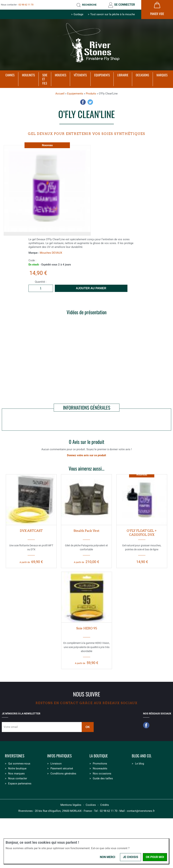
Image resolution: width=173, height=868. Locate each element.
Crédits (105, 805)
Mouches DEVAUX (51, 253)
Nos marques (16, 774)
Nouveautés (100, 768)
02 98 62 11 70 (26, 5)
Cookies (91, 805)
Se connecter (125, 5)
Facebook (83, 102)
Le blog (140, 764)
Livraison (56, 764)
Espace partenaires (20, 784)
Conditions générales (63, 774)
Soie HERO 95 (87, 628)
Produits (91, 94)
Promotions (100, 764)
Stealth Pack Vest (86, 531)
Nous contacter (18, 778)
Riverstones (15, 756)
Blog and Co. (142, 756)
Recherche (89, 5)
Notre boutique (17, 768)
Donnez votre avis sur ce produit (86, 455)
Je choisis (131, 857)
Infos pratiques (59, 756)
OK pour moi (155, 857)
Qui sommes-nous (19, 764)
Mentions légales (71, 805)
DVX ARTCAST (31, 531)
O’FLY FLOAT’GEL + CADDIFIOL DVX (142, 533)
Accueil (60, 94)
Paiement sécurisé (62, 768)
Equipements (75, 94)
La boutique (99, 756)
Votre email (11, 727)
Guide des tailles (103, 778)
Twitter (90, 102)
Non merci (108, 857)
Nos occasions (102, 774)
